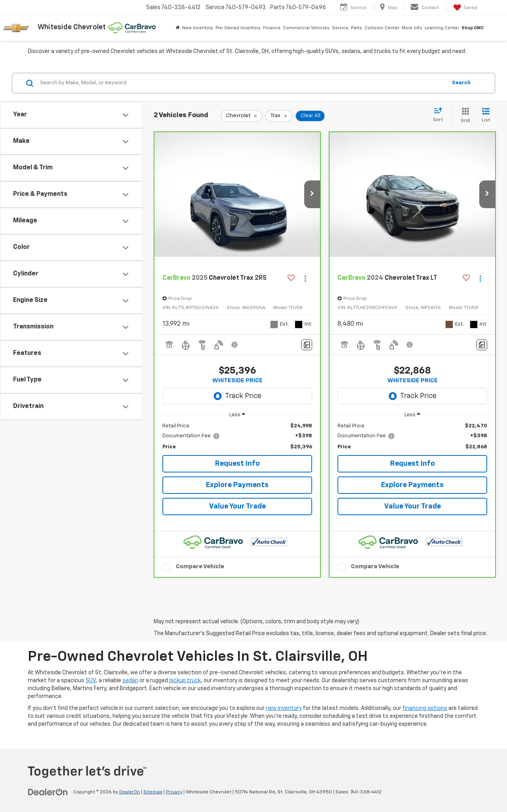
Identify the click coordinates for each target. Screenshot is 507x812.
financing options (425, 708)
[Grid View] (464, 116)
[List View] (486, 116)
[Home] (178, 28)
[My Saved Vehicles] (465, 8)
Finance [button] (272, 28)
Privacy (174, 792)
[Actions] (305, 278)
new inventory (284, 708)
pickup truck (185, 681)
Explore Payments (237, 485)
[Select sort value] (440, 115)
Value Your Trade (237, 507)
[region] (237, 437)
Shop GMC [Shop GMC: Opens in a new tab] (473, 28)
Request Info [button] (237, 464)
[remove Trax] (279, 116)
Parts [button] (356, 28)
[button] (312, 194)
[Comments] (307, 345)
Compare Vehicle (200, 566)
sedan (130, 681)
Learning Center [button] (442, 28)
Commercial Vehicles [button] (306, 28)
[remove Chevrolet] (242, 116)
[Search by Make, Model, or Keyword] (242, 83)
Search (461, 83)
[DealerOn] (48, 792)
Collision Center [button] (382, 28)
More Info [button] (412, 28)
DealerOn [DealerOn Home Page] (130, 792)
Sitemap (153, 792)
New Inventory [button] (198, 28)
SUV (91, 681)
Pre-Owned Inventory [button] (238, 28)
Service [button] (340, 28)
